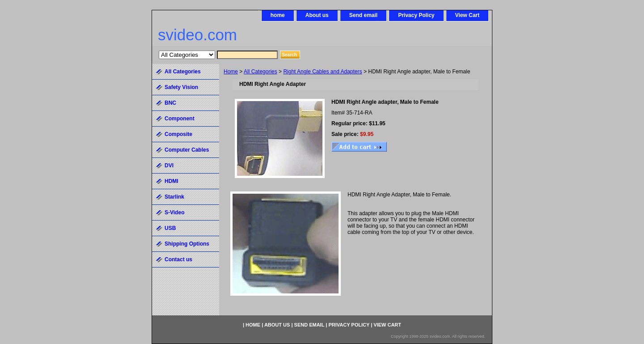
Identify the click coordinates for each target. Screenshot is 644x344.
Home (231, 72)
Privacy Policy (416, 15)
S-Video (174, 212)
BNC (170, 103)
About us (317, 15)
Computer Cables (187, 150)
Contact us (178, 259)
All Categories (261, 72)
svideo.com (197, 35)
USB (170, 228)
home (278, 15)
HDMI (172, 181)
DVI (169, 166)
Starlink (174, 197)
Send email (363, 15)
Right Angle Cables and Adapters (322, 72)
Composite (178, 134)
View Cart (467, 15)
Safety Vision (181, 87)
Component (180, 119)
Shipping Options (187, 244)
